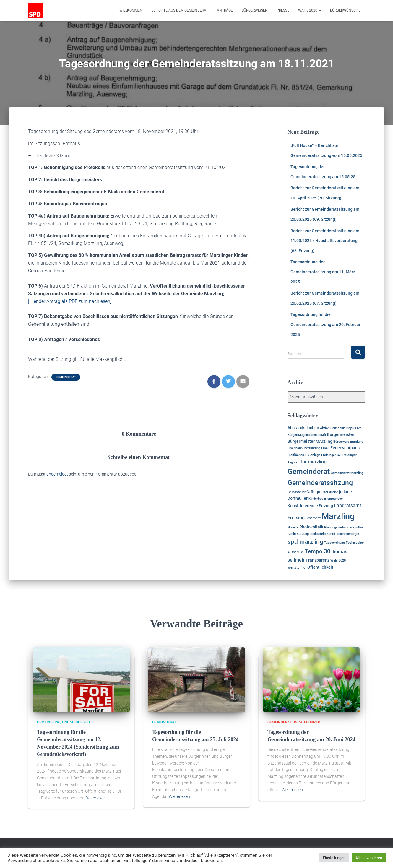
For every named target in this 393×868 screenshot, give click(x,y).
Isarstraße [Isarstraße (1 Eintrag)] (330, 492)
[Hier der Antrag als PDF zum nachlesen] (70, 301)
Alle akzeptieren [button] (369, 858)
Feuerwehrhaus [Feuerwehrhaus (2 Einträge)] (345, 448)
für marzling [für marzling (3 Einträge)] (314, 462)
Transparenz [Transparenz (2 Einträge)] (318, 560)
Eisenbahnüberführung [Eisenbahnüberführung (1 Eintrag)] (304, 448)
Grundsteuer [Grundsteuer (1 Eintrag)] (297, 492)
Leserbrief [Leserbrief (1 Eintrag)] (313, 518)
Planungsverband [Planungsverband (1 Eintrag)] (337, 527)
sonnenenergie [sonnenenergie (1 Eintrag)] (348, 534)
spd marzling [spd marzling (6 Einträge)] (305, 542)
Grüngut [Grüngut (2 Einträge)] (314, 492)
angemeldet (57, 474)
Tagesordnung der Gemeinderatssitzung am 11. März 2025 (323, 272)
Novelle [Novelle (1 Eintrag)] (293, 527)
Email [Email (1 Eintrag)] (325, 448)
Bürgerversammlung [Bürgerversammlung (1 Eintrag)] (348, 442)
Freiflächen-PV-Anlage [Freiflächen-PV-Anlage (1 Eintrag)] (304, 455)
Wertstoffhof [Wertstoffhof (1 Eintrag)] (297, 568)
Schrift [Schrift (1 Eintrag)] (332, 534)
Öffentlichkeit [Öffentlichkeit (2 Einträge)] (320, 567)
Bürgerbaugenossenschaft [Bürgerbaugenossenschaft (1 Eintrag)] (307, 435)
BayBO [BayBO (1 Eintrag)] (351, 428)
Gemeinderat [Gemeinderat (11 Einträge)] (309, 472)
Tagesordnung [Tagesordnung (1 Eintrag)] (334, 543)
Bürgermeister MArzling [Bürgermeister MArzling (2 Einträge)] (310, 441)
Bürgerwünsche (345, 10)
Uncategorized (76, 722)
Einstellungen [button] (334, 858)
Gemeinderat (66, 377)
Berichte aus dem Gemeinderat (180, 10)
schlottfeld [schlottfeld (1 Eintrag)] (318, 534)
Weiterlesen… (96, 798)
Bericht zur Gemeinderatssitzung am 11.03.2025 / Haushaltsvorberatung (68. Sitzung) (325, 241)
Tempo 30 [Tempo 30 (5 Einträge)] (318, 551)
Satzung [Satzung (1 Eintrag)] (303, 534)
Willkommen (131, 10)
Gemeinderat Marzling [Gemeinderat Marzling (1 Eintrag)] (347, 473)
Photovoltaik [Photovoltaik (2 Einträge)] (311, 527)
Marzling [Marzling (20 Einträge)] (338, 516)
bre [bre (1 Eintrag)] (359, 428)
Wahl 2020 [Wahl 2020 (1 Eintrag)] (338, 560)
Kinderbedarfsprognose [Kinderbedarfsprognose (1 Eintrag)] (326, 499)
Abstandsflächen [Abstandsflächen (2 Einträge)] (303, 428)
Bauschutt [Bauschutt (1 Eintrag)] (338, 428)
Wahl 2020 (310, 10)
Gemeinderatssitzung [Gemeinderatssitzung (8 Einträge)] (320, 483)
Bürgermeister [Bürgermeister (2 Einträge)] (341, 434)
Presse (283, 10)
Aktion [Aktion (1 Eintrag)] (325, 428)
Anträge (225, 10)
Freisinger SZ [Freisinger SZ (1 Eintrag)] (331, 455)
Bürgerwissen (255, 10)
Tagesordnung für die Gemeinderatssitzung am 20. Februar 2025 (325, 324)
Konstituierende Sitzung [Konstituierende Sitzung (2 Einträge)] (310, 506)
